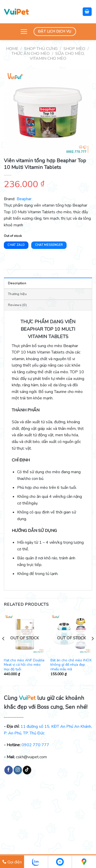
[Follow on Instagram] (18, 770)
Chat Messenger (49, 245)
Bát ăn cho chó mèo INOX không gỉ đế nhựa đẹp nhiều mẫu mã (71, 665)
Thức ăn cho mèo (31, 54)
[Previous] (4, 649)
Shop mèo (74, 49)
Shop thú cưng (41, 49)
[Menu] (24, 32)
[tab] (48, 283)
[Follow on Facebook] (9, 770)
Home (12, 49)
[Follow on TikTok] (27, 770)
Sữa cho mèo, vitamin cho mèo (57, 56)
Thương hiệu (17, 294)
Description (17, 283)
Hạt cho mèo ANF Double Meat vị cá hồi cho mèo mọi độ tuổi (24, 665)
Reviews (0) (17, 305)
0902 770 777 (35, 745)
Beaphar (24, 199)
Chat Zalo (16, 245)
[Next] (92, 649)
